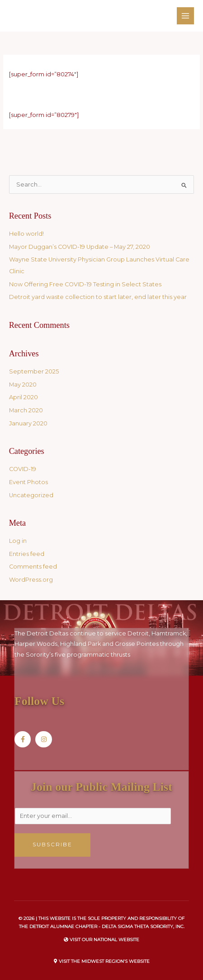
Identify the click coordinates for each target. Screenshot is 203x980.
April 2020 (24, 397)
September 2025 (34, 371)
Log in (18, 541)
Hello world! (26, 234)
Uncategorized (31, 495)
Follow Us (39, 701)
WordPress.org (31, 580)
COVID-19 (23, 469)
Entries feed (27, 554)
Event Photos (28, 482)
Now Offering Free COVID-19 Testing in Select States (85, 284)
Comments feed (33, 567)
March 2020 (26, 410)
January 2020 (28, 423)
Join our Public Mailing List (101, 787)
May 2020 (23, 385)
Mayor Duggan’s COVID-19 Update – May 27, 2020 (80, 247)
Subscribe (52, 845)
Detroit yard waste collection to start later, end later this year (98, 297)
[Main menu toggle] (185, 16)
